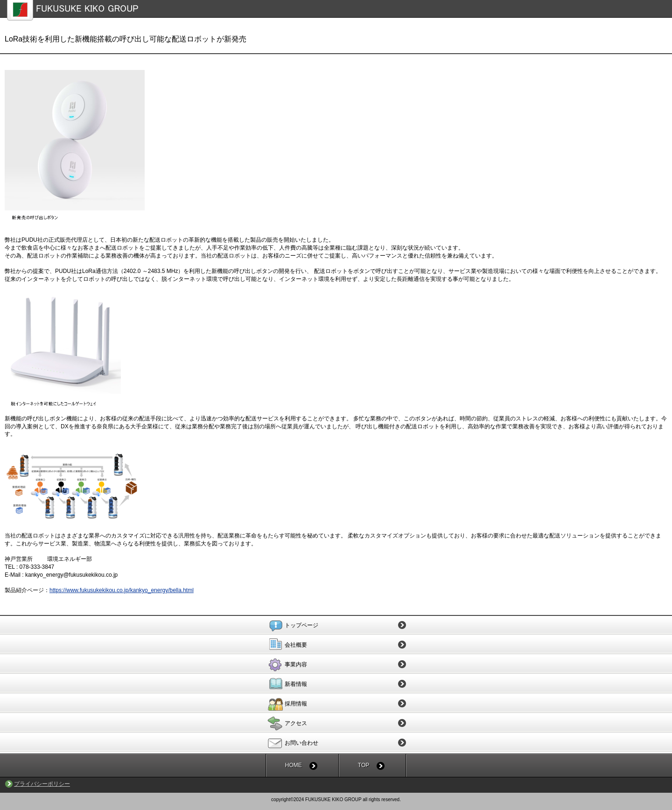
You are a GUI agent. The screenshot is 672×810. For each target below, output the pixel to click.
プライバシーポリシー (42, 784)
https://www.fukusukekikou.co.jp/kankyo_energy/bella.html (122, 590)
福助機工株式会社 (339, 10)
